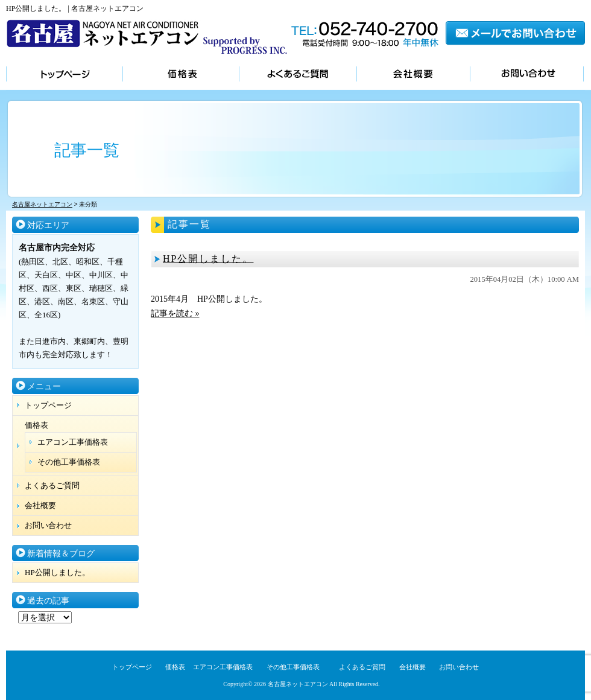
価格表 (181, 75)
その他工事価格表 (69, 462)
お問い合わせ (527, 75)
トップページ (64, 75)
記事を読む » (175, 313)
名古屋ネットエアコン (298, 684)
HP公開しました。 (208, 259)
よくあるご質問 (298, 75)
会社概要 (413, 75)
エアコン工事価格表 (73, 442)
